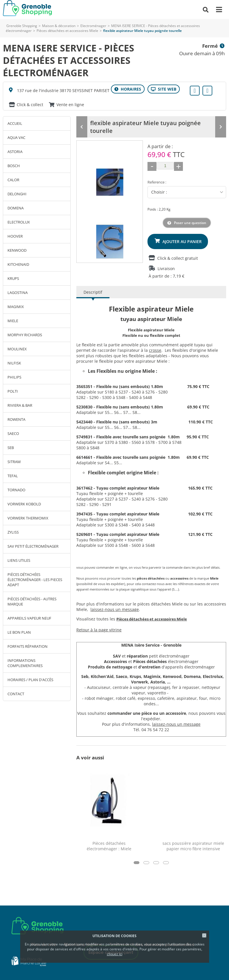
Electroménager (93, 26)
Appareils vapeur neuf (29, 618)
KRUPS (13, 278)
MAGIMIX (16, 307)
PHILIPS (14, 377)
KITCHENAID (18, 264)
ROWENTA (16, 419)
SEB (11, 448)
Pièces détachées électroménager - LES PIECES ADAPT (35, 580)
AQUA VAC (16, 137)
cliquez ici (115, 954)
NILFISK (14, 363)
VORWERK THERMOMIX (28, 518)
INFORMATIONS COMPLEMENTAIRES (25, 663)
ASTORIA (15, 152)
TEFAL (13, 476)
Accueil (15, 123)
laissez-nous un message (115, 608)
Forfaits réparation (28, 646)
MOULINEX (17, 349)
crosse (155, 349)
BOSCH (14, 166)
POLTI (13, 391)
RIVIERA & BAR (20, 405)
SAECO (13, 433)
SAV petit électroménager (33, 546)
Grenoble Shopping (22, 26)
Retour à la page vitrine (99, 628)
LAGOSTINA (18, 293)
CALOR (13, 180)
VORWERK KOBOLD (24, 504)
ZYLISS (13, 532)
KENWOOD (17, 250)
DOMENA (16, 208)
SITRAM (14, 462)
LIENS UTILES (19, 560)
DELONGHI (17, 194)
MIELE (13, 321)
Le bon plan (19, 632)
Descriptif (93, 291)
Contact (16, 694)
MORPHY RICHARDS (25, 335)
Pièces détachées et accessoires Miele (67, 31)
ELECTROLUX (19, 222)
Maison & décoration (59, 26)
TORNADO (16, 490)
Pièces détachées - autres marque (32, 601)
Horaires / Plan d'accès (30, 680)
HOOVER (15, 236)
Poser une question (190, 221)
